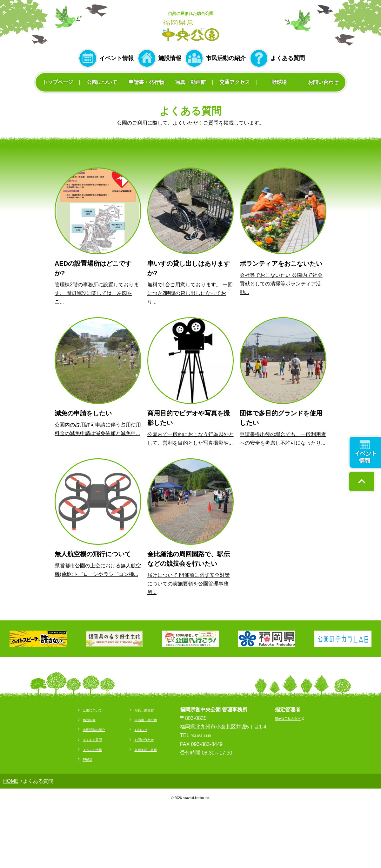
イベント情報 (117, 58)
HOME (11, 781)
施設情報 (170, 58)
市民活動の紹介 (226, 58)
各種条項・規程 (143, 749)
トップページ (58, 82)
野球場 (279, 82)
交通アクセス (235, 82)
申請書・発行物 (146, 82)
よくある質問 (288, 58)
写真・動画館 (190, 82)
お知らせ (135, 729)
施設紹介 (71, 719)
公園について (102, 82)
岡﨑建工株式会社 (302, 718)
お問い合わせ (323, 82)
